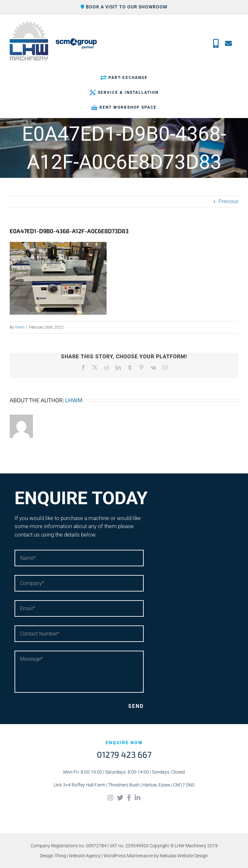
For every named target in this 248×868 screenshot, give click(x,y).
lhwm (20, 327)
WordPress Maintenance (128, 856)
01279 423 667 (124, 754)
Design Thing (53, 856)
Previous (228, 201)
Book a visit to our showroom (124, 7)
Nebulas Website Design (184, 856)
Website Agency (85, 856)
